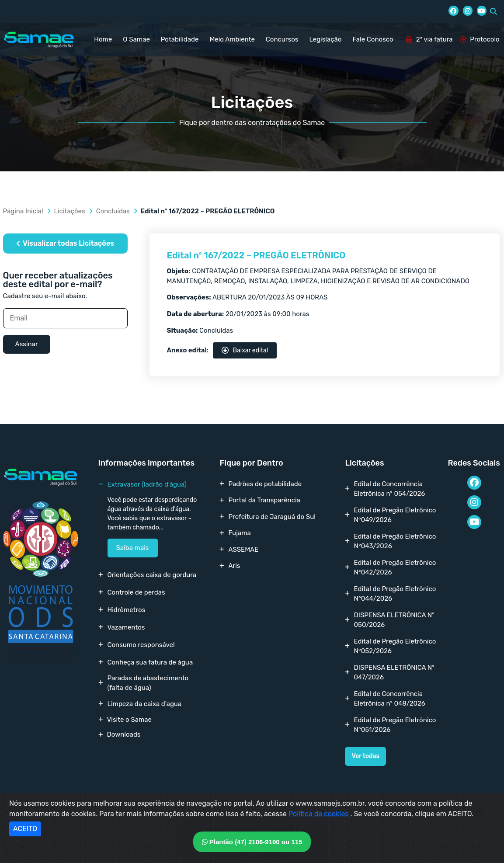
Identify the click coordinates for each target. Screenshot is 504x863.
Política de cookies (320, 814)
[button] (494, 11)
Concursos (282, 39)
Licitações (70, 211)
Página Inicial (23, 211)
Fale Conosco (373, 39)
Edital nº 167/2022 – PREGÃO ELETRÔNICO (256, 255)
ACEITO (25, 829)
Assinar (27, 344)
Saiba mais (133, 548)
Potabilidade (180, 39)
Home (103, 39)
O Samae (136, 39)
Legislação (325, 39)
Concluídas (113, 211)
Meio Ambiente (232, 39)
